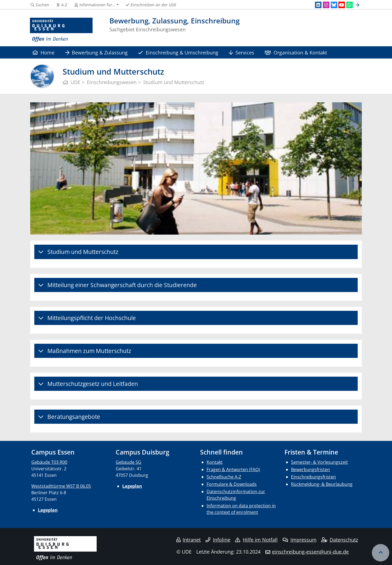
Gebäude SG (128, 462)
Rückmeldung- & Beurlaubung (322, 484)
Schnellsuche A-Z (224, 477)
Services (241, 52)
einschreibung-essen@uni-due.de (310, 552)
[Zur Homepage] (61, 30)
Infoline (218, 540)
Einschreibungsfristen (313, 477)
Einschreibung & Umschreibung (178, 52)
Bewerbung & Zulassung (96, 52)
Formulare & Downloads (232, 484)
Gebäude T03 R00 (49, 462)
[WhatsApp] (350, 5)
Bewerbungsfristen (310, 469)
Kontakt (215, 462)
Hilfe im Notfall (256, 540)
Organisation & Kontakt (296, 52)
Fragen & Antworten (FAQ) (233, 469)
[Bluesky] (334, 5)
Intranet (189, 540)
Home (43, 52)
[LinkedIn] (318, 5)
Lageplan (48, 510)
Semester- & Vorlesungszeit (319, 462)
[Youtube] (342, 5)
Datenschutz (340, 540)
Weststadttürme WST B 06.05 (61, 486)
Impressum (300, 540)
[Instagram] (326, 5)
